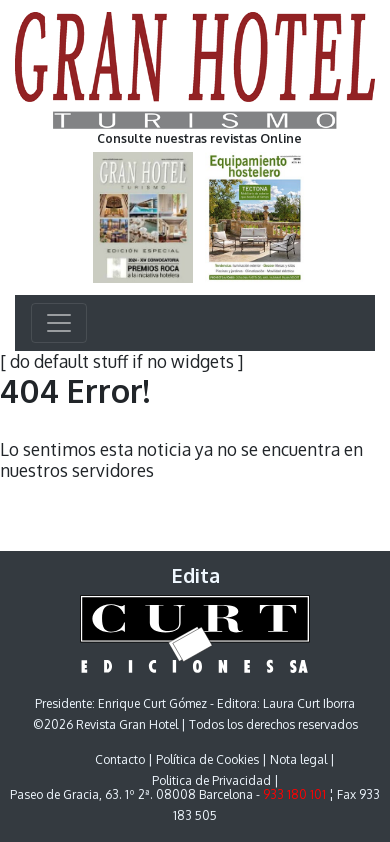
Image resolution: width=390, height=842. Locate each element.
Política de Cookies (207, 759)
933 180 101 (294, 794)
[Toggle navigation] (59, 323)
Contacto (120, 759)
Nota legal (298, 759)
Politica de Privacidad (211, 780)
